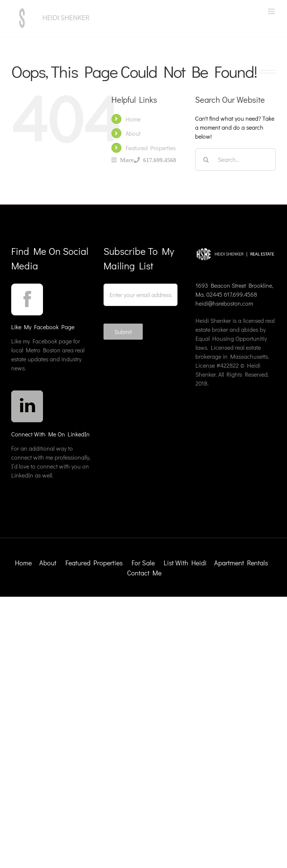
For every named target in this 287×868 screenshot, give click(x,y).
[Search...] (235, 160)
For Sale (143, 563)
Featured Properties (151, 148)
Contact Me (144, 573)
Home (133, 119)
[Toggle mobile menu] (272, 11)
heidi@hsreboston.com (224, 303)
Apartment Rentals (242, 563)
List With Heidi (186, 563)
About (133, 133)
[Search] (206, 160)
